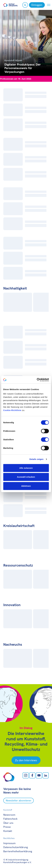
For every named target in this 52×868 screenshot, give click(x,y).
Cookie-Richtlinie (12, 410)
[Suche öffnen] (25, 5)
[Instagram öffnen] (26, 775)
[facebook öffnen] (32, 775)
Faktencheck (10, 819)
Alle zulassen (26, 468)
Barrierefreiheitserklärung (18, 851)
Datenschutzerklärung (16, 847)
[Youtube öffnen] (39, 775)
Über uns (8, 823)
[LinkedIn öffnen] (46, 775)
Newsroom (9, 815)
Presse (7, 827)
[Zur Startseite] (11, 5)
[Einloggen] (37, 5)
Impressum (9, 843)
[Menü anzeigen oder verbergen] (49, 5)
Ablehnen (26, 486)
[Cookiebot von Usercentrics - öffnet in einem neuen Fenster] (37, 380)
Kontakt (8, 831)
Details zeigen (36, 459)
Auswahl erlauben (26, 477)
